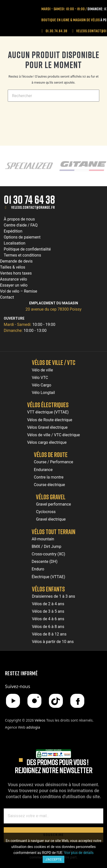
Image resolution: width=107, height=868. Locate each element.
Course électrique (50, 485)
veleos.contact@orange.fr (33, 207)
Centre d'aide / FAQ (21, 225)
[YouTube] (13, 701)
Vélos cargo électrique (47, 442)
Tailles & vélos (13, 267)
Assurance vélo (13, 279)
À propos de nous (19, 219)
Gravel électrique (51, 519)
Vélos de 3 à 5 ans (48, 611)
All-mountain (43, 539)
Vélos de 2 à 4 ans (48, 604)
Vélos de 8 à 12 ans (49, 634)
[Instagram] (34, 701)
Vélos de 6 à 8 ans (48, 627)
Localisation (15, 243)
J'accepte (53, 859)
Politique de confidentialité (27, 249)
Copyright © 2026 (26, 720)
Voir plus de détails (79, 853)
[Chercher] (53, 96)
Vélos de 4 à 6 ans (48, 619)
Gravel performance (53, 504)
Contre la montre (49, 477)
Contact (7, 297)
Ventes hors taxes (16, 273)
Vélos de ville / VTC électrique (54, 435)
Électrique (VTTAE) (48, 577)
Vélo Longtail (44, 393)
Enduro (38, 569)
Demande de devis (16, 261)
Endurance (43, 470)
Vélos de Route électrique (50, 420)
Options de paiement (22, 237)
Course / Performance (54, 462)
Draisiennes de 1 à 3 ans (53, 596)
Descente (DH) (45, 562)
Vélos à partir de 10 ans (53, 642)
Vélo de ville (43, 370)
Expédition (13, 231)
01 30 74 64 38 (29, 199)
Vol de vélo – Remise (19, 291)
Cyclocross (46, 512)
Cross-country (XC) (48, 554)
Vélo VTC (40, 378)
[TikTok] (56, 701)
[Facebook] (77, 701)
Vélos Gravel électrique (47, 427)
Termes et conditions (22, 255)
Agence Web (23, 727)
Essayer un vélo (14, 285)
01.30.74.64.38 (62, 31)
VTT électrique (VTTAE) (48, 412)
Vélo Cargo (42, 385)
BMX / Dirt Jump (47, 547)
